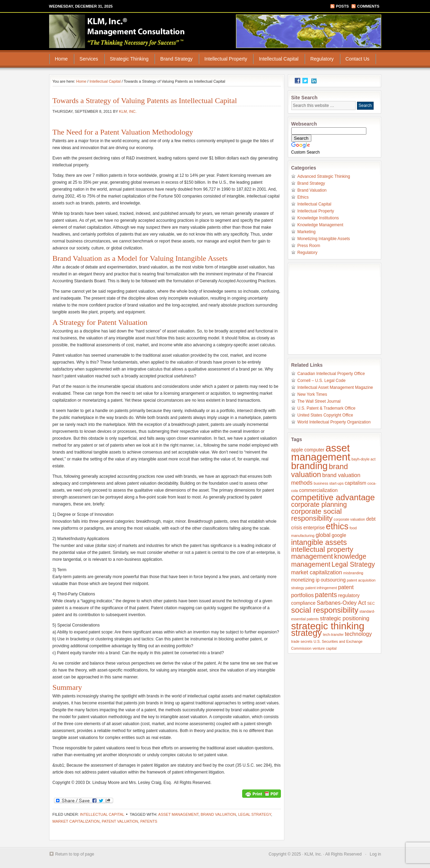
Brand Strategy (176, 59)
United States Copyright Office (325, 415)
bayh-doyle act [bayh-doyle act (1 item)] (363, 459)
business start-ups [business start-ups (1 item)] (329, 483)
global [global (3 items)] (323, 535)
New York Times (312, 394)
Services (89, 59)
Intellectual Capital (278, 59)
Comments (368, 6)
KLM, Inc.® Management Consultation (117, 31)
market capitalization (76, 821)
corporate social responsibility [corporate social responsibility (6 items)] (317, 515)
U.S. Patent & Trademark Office (327, 408)
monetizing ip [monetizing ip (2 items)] (305, 580)
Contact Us (358, 59)
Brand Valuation (312, 190)
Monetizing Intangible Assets (324, 239)
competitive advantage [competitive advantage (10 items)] (333, 497)
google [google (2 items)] (339, 535)
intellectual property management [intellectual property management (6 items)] (322, 553)
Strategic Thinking (129, 59)
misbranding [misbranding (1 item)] (353, 573)
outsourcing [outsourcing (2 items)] (333, 580)
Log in (376, 854)
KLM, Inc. (128, 111)
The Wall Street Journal (319, 401)
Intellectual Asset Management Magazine (335, 387)
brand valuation (218, 814)
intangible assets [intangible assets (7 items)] (319, 542)
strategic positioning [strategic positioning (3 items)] (345, 618)
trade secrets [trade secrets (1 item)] (302, 641)
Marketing (307, 232)
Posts (342, 6)
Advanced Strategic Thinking (324, 176)
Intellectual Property (226, 59)
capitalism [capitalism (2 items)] (356, 483)
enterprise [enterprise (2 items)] (314, 528)
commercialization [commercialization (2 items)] (318, 490)
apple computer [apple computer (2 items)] (308, 450)
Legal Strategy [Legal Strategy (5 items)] (353, 564)
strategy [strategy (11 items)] (307, 633)
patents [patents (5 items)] (326, 595)
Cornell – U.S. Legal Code (322, 381)
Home (61, 59)
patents (149, 821)
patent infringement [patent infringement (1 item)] (321, 588)
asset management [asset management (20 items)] (321, 452)
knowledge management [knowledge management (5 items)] (329, 560)
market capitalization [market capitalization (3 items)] (317, 572)
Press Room (309, 246)
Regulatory (322, 59)
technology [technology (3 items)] (358, 634)
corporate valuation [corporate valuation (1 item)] (350, 519)
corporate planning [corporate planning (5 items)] (319, 504)
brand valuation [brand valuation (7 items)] (320, 470)
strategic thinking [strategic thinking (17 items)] (328, 626)
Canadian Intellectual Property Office (331, 374)
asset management (178, 814)
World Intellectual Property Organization (334, 422)
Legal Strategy (254, 814)
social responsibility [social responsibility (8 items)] (325, 610)
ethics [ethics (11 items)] (337, 526)
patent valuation (120, 821)
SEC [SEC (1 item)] (371, 603)
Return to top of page (75, 854)
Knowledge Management (321, 225)
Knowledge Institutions (318, 218)
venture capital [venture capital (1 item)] (324, 648)
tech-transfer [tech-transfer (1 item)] (333, 634)
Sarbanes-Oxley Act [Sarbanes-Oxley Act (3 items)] (341, 603)
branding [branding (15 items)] (310, 466)
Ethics (303, 197)
